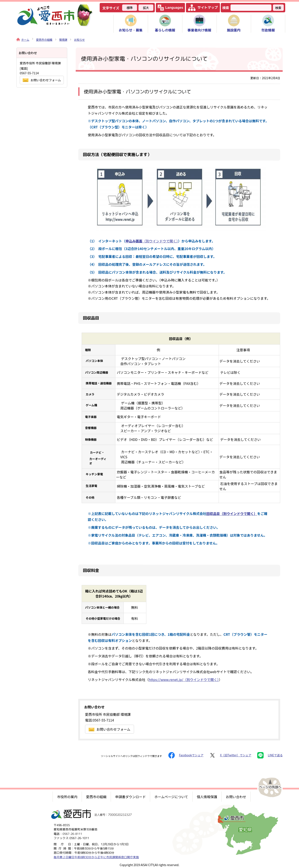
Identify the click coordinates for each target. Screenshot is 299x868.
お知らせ (79, 40)
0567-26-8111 (72, 834)
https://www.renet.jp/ (184, 679)
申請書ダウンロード (130, 797)
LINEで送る (270, 755)
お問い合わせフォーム (110, 729)
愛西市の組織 (44, 40)
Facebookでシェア (186, 755)
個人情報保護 (207, 797)
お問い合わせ (236, 797)
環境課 (63, 40)
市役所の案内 (67, 797)
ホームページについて (171, 797)
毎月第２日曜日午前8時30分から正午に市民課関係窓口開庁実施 (96, 857)
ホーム (23, 40)
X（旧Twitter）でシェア (230, 755)
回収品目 (232, 513)
